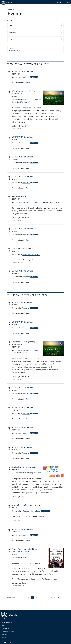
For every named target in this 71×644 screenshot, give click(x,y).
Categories (35, 32)
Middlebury (11, 9)
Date (35, 25)
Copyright (4, 634)
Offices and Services (8, 631)
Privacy (4, 637)
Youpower (26, 77)
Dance (25, 558)
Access (35, 39)
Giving (3, 625)
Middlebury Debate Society (32, 511)
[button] (58, 2)
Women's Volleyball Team (31, 254)
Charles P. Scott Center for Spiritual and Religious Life (41, 202)
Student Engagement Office (32, 473)
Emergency (5, 640)
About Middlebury (7, 622)
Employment (5, 628)
